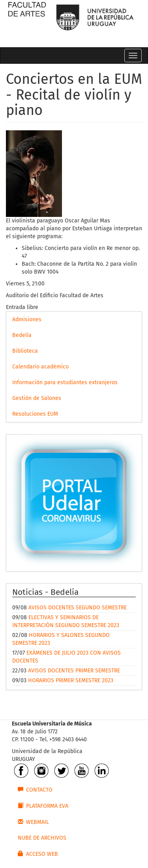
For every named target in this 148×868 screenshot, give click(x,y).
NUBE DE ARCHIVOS (42, 838)
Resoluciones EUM (35, 414)
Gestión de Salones (37, 398)
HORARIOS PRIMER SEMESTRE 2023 (71, 680)
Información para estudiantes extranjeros (65, 382)
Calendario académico (40, 367)
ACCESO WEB (38, 854)
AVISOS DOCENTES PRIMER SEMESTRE (74, 671)
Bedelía (22, 335)
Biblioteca (25, 351)
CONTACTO (35, 790)
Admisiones (27, 319)
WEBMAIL (33, 822)
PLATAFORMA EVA (43, 806)
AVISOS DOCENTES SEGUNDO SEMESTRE (78, 608)
